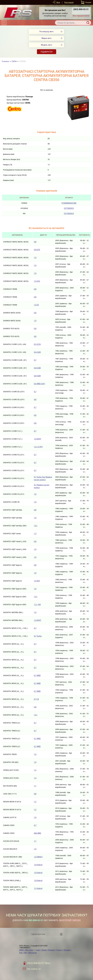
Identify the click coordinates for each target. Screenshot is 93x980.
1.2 (35, 770)
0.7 (35, 360)
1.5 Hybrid (38, 888)
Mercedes (29, 950)
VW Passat (32, 953)
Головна (5, 61)
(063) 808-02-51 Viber (39, 963)
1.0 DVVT (38, 439)
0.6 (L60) (37, 352)
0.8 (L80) (37, 368)
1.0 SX (36, 305)
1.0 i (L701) (38, 447)
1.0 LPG (37, 281)
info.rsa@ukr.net (34, 969)
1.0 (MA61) (38, 857)
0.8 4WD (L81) (39, 384)
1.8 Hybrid (38, 865)
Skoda (44, 950)
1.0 (35, 257)
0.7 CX (36, 699)
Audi (38, 950)
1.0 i (36, 526)
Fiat (21, 953)
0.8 (35, 242)
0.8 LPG (37, 250)
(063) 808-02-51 (81, 9)
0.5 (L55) (37, 344)
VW (25, 953)
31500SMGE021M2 (69, 203)
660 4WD (37, 833)
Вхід (58, 2)
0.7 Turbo (38, 636)
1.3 (35, 533)
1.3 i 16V (37, 604)
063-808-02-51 (36, 920)
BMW (22, 950)
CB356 (14, 61)
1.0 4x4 (37, 581)
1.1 (35, 786)
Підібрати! (47, 52)
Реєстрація (69, 2)
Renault (52, 950)
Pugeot (59, 950)
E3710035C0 (69, 208)
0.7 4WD (37, 675)
